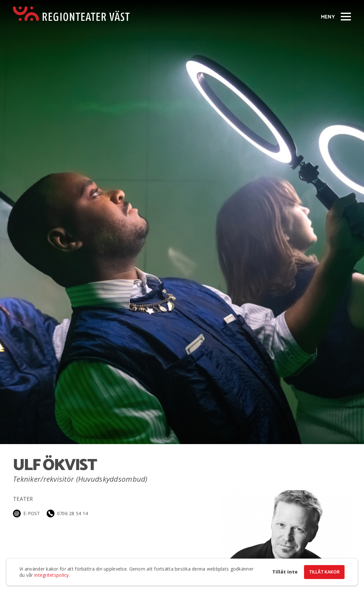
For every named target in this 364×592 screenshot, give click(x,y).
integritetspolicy (52, 575)
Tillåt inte (285, 572)
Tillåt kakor (324, 572)
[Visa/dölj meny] (346, 16)
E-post (32, 513)
